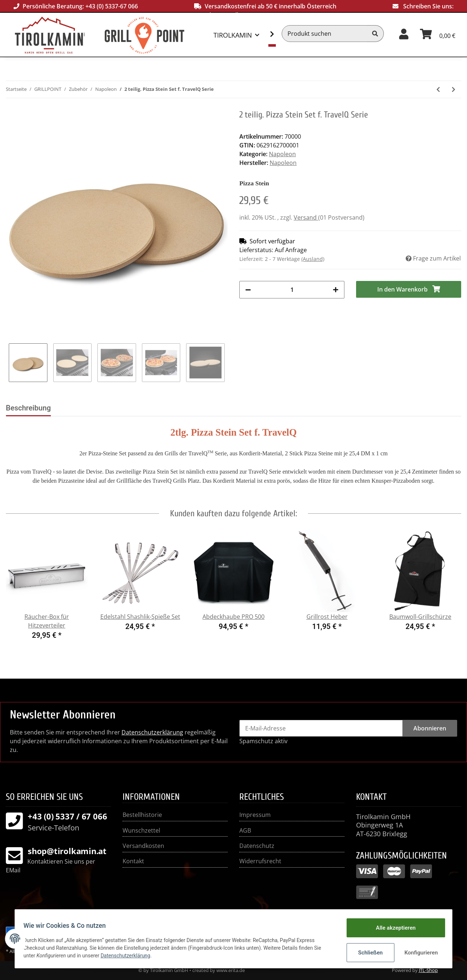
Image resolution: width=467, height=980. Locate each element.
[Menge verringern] (248, 290)
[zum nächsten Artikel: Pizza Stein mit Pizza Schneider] (454, 89)
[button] (404, 33)
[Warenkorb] (438, 33)
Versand (306, 217)
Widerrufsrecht (260, 861)
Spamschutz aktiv (263, 741)
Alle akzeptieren (392, 929)
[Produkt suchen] (324, 34)
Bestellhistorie (142, 815)
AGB (245, 830)
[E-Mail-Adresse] (321, 728)
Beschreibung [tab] (28, 408)
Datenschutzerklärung (152, 732)
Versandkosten (143, 846)
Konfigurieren (419, 953)
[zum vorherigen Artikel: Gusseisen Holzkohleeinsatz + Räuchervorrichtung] (438, 89)
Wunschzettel (141, 830)
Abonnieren (430, 728)
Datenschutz (257, 846)
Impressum (255, 815)
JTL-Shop (428, 970)
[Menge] (292, 290)
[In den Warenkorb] (409, 289)
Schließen (367, 953)
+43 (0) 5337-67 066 (112, 6)
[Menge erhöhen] (336, 290)
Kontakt (133, 861)
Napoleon (282, 154)
